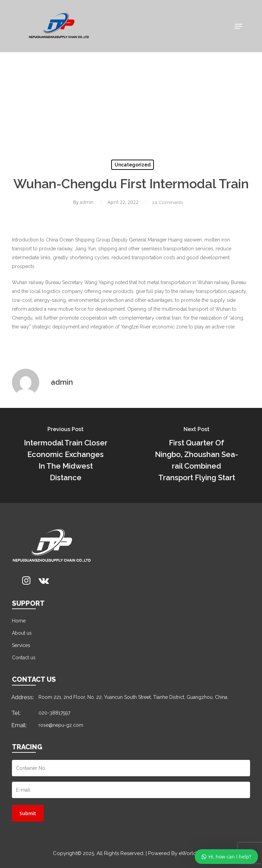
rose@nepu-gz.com (61, 725)
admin (86, 202)
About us (22, 633)
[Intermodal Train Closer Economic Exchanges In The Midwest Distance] (65, 455)
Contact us (24, 658)
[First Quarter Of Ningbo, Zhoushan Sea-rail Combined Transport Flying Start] (196, 455)
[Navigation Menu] (238, 26)
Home (19, 621)
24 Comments (168, 202)
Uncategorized (133, 165)
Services (21, 645)
